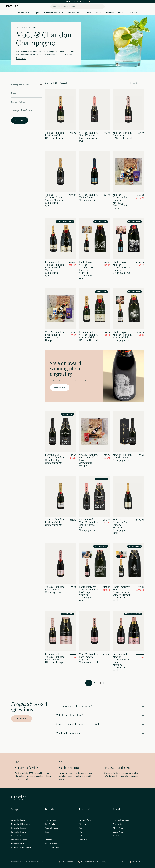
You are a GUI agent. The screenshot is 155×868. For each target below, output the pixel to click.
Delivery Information (87, 820)
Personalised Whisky (19, 828)
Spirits (37, 12)
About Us (82, 824)
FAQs (81, 832)
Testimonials (83, 836)
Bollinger (48, 840)
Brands (98, 12)
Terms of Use (118, 824)
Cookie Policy (118, 832)
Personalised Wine (18, 820)
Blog (81, 828)
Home (18, 28)
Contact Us (134, 12)
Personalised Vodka (19, 832)
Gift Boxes (87, 12)
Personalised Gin (17, 836)
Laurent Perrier (50, 836)
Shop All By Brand (52, 847)
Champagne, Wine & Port (53, 12)
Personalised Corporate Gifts (116, 12)
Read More (21, 58)
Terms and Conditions (121, 820)
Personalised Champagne (21, 824)
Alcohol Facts (118, 836)
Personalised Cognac (19, 840)
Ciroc (47, 832)
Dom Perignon (50, 820)
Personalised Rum (18, 844)
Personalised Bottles (24, 12)
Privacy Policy (118, 828)
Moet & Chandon (52, 828)
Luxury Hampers (73, 12)
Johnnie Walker (51, 844)
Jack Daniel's (50, 824)
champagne (50, 51)
